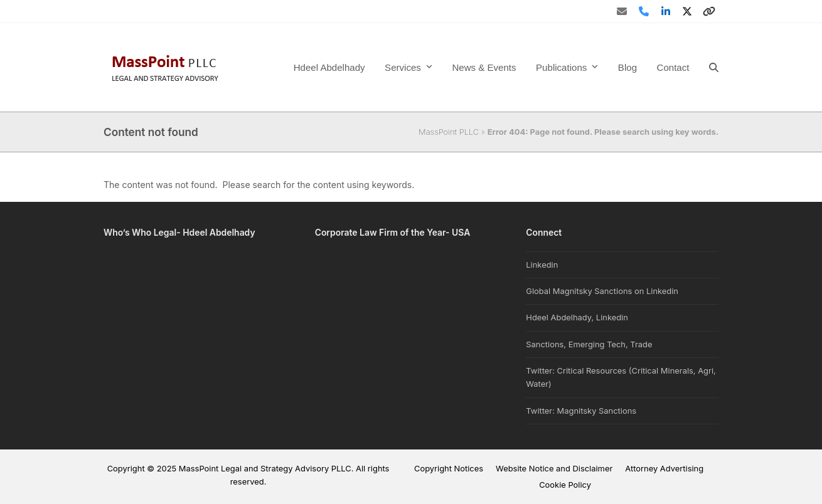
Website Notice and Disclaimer (554, 468)
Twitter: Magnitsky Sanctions (581, 411)
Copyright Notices (449, 468)
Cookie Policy (565, 485)
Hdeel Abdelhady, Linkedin (577, 317)
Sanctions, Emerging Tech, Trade (589, 344)
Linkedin (542, 265)
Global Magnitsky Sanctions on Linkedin (602, 291)
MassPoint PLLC (449, 132)
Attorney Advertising (664, 468)
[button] (714, 67)
